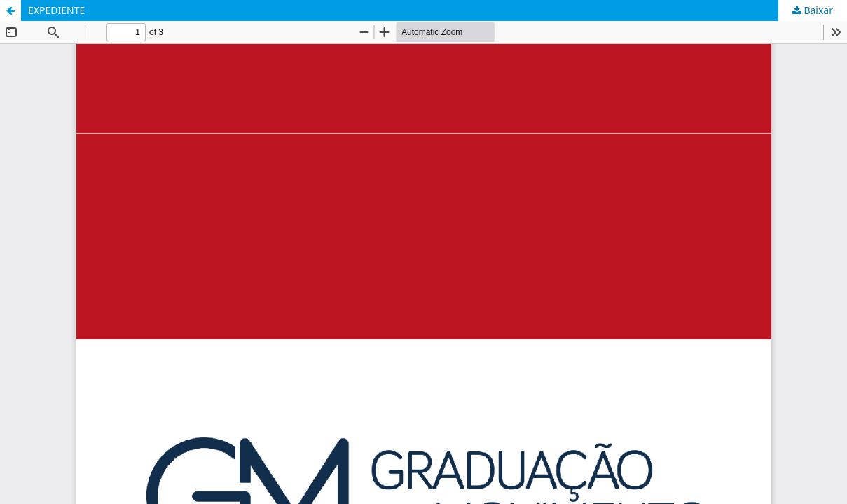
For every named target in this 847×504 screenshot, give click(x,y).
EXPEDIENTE (56, 10)
